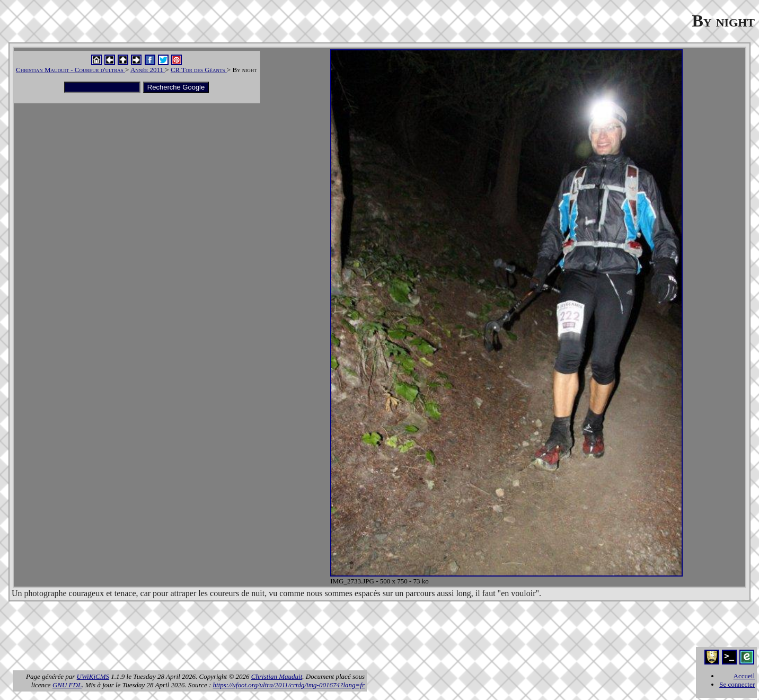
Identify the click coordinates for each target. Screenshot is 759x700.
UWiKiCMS (93, 676)
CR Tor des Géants (199, 70)
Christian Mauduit (277, 676)
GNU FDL (67, 685)
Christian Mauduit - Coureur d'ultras (70, 70)
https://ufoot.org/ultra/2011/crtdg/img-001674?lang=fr (289, 685)
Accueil (744, 676)
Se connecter (737, 684)
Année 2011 (148, 70)
